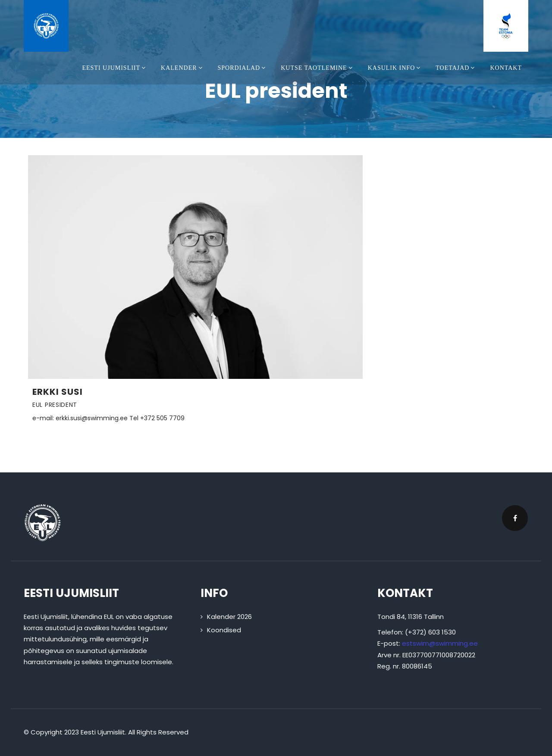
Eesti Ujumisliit (115, 68)
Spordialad (243, 68)
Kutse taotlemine (318, 68)
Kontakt (506, 68)
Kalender (183, 68)
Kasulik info (395, 68)
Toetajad (456, 68)
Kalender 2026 (229, 617)
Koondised (224, 630)
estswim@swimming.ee (440, 643)
